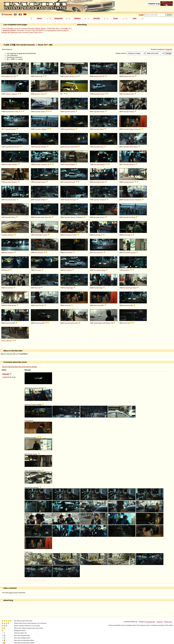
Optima (69, 270)
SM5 (14, 323)
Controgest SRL (150, 622)
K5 (9, 270)
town (17, 112)
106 (133, 76)
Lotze (39, 270)
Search (39, 18)
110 (76, 76)
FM (128, 323)
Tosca (43, 94)
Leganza (14, 94)
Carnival (40, 253)
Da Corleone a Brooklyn (26, 28)
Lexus (37, 305)
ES (40, 305)
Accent (102, 94)
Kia (36, 235)
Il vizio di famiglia (7, 28)
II (105, 164)
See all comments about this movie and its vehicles (20, 367)
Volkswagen (98, 323)
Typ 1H (110, 323)
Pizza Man (21, 30)
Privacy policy (168, 622)
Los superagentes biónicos (53, 30)
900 (76, 147)
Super (43, 217)
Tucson (102, 217)
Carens (10, 253)
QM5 (102, 305)
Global (72, 147)
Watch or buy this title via (14, 354)
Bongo (39, 235)
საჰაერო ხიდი (30, 30)
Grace (102, 147)
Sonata (43, 182)
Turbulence (80, 217)
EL (12, 76)
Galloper (43, 147)
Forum (116, 18)
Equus (102, 129)
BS (101, 76)
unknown (10, 235)
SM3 (132, 305)
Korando (75, 323)
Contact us (160, 622)
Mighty (44, 129)
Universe (132, 217)
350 (43, 305)
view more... (39, 33)
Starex (136, 147)
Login (141, 15)
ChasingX (169, 49)
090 (103, 76)
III (106, 200)
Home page (8, 14)
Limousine (137, 129)
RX (70, 305)
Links (135, 18)
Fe (134, 164)
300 (15, 76)
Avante (43, 112)
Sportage (70, 288)
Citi (70, 76)
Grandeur (14, 164)
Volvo (125, 323)
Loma (16, 28)
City (50, 217)
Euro (13, 147)
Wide (9, 305)
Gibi (57, 28)
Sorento (10, 288)
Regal (104, 270)
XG (48, 164)
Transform (138, 200)
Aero (13, 112)
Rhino (128, 270)
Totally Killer (51, 28)
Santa (131, 164)
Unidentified (58, 18)
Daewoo (96, 76)
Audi (36, 76)
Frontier (45, 235)
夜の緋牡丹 (40, 30)
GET (62, 94)
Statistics (77, 18)
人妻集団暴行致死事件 (9, 30)
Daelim (67, 76)
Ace (73, 76)
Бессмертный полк (15, 33)
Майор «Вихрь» (41, 28)
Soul (39, 288)
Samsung (97, 305)
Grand (131, 147)
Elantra (73, 129)
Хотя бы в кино (28, 33)
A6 (39, 76)
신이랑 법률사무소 (65, 28)
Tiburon (73, 217)
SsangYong (68, 323)
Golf (104, 323)
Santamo (14, 182)
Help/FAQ (97, 18)
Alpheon (8, 76)
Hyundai (96, 94)
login (11, 593)
